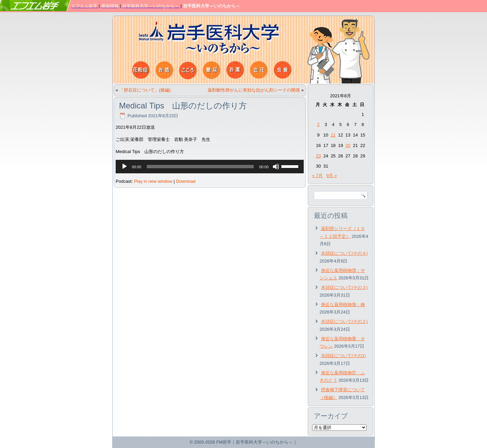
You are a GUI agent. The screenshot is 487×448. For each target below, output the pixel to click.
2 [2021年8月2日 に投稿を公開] (318, 125)
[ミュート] (276, 167)
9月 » (332, 176)
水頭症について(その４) (344, 253)
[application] (210, 167)
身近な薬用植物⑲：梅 (343, 305)
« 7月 (317, 176)
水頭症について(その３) (344, 287)
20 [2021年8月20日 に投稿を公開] (348, 145)
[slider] (200, 167)
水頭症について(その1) (343, 356)
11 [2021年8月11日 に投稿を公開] (333, 135)
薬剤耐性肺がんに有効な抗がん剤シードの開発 (254, 90)
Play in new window (153, 181)
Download (186, 181)
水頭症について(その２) (344, 321)
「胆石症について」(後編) (145, 90)
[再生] (124, 167)
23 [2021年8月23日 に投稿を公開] (318, 156)
